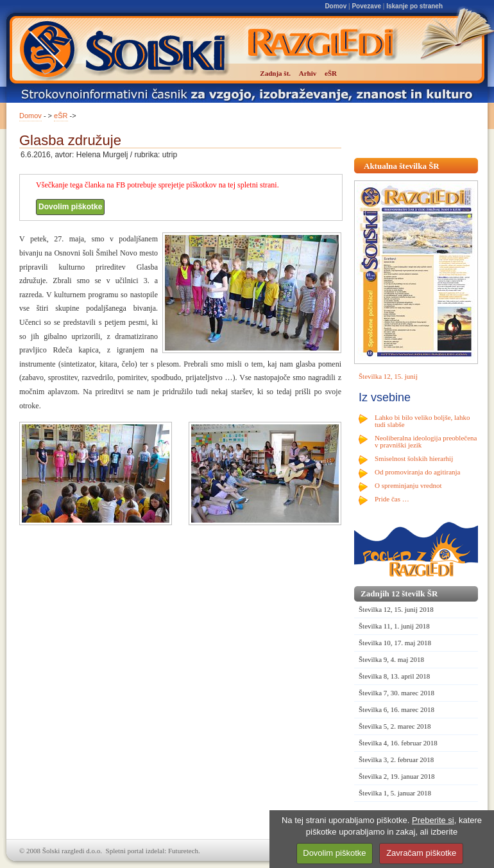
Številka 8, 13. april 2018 (394, 676)
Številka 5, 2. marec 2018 (395, 726)
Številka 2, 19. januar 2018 (397, 776)
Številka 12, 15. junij (388, 376)
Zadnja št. (275, 73)
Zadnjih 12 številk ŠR (399, 594)
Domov (336, 6)
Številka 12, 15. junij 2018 (396, 609)
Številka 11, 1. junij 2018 (394, 626)
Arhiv (308, 73)
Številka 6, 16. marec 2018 (396, 709)
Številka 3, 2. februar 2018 (396, 759)
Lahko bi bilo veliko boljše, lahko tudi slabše (422, 421)
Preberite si (433, 820)
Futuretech (183, 851)
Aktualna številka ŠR (402, 166)
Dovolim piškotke (70, 207)
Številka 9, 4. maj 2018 (391, 659)
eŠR (61, 116)
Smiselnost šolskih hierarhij (414, 458)
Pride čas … (392, 499)
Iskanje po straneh (414, 6)
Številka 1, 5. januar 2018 (395, 793)
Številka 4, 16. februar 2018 (398, 743)
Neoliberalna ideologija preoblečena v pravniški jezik (426, 441)
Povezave (366, 6)
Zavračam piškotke (421, 853)
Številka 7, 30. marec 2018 (396, 693)
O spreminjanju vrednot (408, 485)
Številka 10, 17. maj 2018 (395, 643)
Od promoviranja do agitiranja (418, 472)
